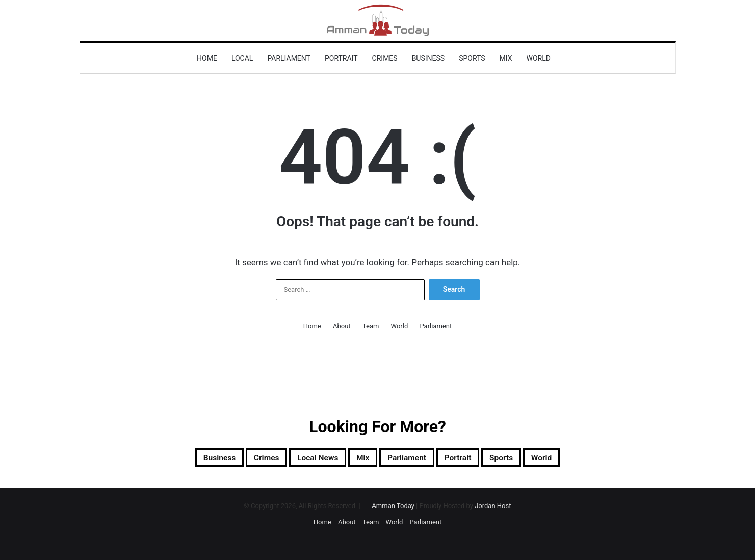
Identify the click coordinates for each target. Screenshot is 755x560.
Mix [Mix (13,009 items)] (360, 459)
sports (472, 58)
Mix (506, 58)
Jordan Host (493, 509)
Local (242, 58)
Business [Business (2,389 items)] (185, 459)
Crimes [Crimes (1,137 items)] (242, 459)
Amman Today (393, 509)
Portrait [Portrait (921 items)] (477, 459)
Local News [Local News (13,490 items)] (305, 459)
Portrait (341, 58)
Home (207, 58)
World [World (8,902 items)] (578, 459)
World (539, 58)
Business (428, 58)
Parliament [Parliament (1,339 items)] (414, 459)
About (342, 326)
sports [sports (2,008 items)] (529, 459)
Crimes (385, 58)
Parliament (289, 58)
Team (371, 326)
